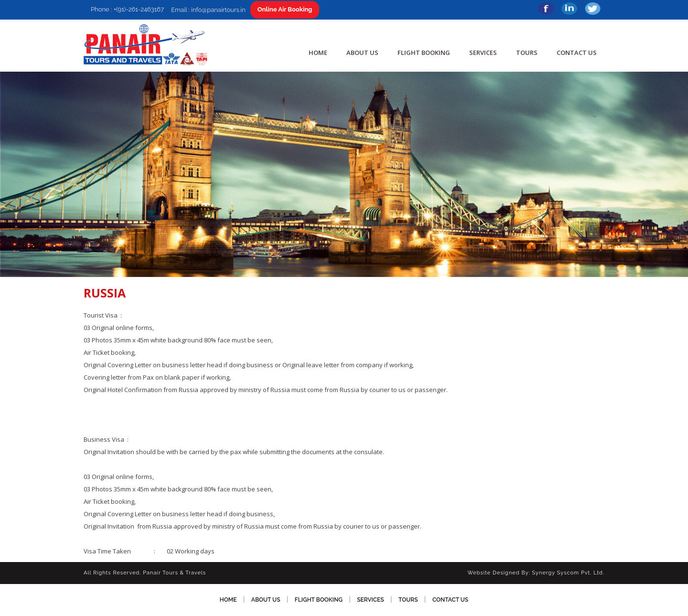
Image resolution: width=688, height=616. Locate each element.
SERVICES (483, 53)
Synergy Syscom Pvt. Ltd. (568, 573)
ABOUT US (362, 53)
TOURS (527, 53)
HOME (318, 53)
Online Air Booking (285, 9)
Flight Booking (424, 53)
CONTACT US (577, 53)
